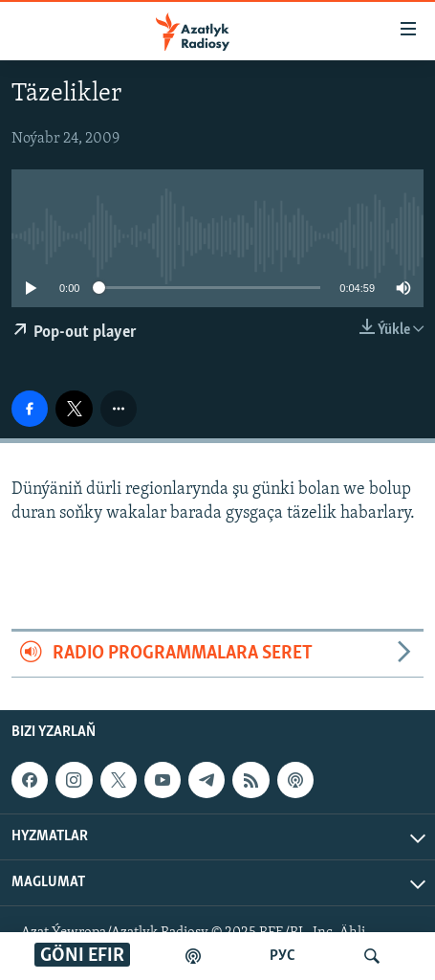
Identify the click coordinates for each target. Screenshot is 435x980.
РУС (283, 956)
